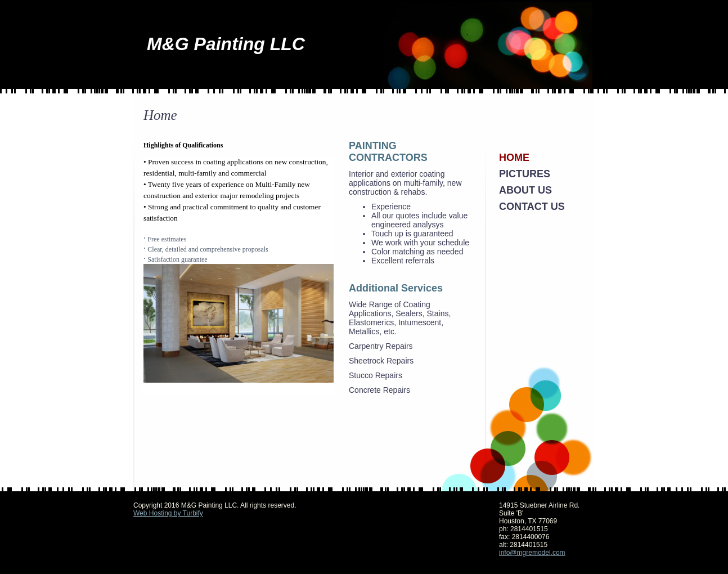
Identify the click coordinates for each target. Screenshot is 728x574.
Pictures (525, 174)
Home (514, 158)
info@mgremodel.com (532, 553)
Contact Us (532, 207)
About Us (525, 190)
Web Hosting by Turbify (168, 513)
